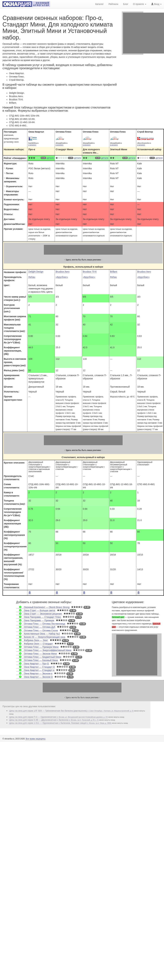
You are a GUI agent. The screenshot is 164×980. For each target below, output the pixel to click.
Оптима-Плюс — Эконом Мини (37, 654)
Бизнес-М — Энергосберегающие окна (41, 637)
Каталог (99, 4)
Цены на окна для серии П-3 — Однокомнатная (58, 717)
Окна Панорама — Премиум (35, 620)
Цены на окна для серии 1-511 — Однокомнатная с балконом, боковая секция (60, 723)
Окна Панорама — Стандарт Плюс (39, 617)
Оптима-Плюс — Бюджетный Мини (39, 657)
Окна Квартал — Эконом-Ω (35, 677)
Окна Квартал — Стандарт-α (35, 670)
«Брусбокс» (62, 277)
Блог (126, 4)
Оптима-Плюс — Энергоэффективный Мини (44, 650)
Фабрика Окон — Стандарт (35, 644)
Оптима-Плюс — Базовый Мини (37, 660)
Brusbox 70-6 (90, 272)
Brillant (114, 272)
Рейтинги (113, 4)
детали (50, 158)
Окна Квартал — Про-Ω (33, 664)
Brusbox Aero (63, 272)
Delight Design (36, 272)
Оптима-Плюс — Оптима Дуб (36, 627)
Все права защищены (36, 739)
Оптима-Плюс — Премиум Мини (38, 647)
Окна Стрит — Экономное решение (39, 614)
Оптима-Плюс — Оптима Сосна (37, 630)
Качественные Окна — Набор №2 (38, 634)
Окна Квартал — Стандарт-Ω (36, 667)
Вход (156, 4)
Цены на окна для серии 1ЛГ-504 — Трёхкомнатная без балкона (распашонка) (71, 711)
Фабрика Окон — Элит (32, 640)
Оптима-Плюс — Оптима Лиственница (41, 624)
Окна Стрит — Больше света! (36, 610)
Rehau (32, 277)
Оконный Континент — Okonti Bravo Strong (43, 607)
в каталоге (32, 145)
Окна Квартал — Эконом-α (34, 673)
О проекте (140, 4)
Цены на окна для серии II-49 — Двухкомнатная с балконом (54, 720)
